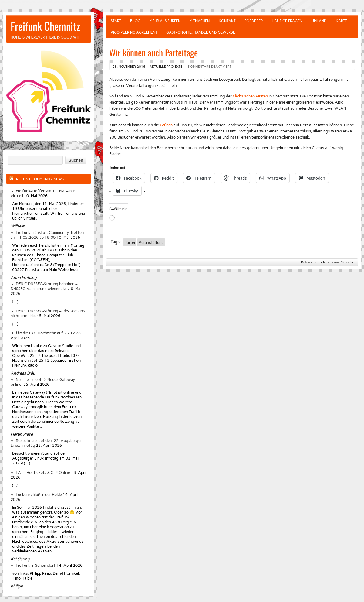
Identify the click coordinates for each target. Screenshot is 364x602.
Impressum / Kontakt (339, 262)
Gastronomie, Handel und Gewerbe (201, 32)
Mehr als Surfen (165, 21)
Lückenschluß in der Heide (39, 494)
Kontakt (227, 21)
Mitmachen (200, 21)
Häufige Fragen (287, 21)
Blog (135, 21)
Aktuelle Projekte (166, 67)
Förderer (254, 21)
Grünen (166, 125)
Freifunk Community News (39, 179)
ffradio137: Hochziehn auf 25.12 (45, 333)
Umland (319, 21)
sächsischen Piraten (250, 96)
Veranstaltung (151, 242)
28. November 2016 (129, 67)
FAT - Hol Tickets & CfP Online (43, 472)
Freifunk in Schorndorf (36, 565)
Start (116, 21)
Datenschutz (310, 262)
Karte (341, 21)
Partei (130, 242)
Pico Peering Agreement (134, 32)
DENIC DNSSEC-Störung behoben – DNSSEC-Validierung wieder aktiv (44, 286)
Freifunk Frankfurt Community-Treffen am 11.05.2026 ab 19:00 (47, 235)
